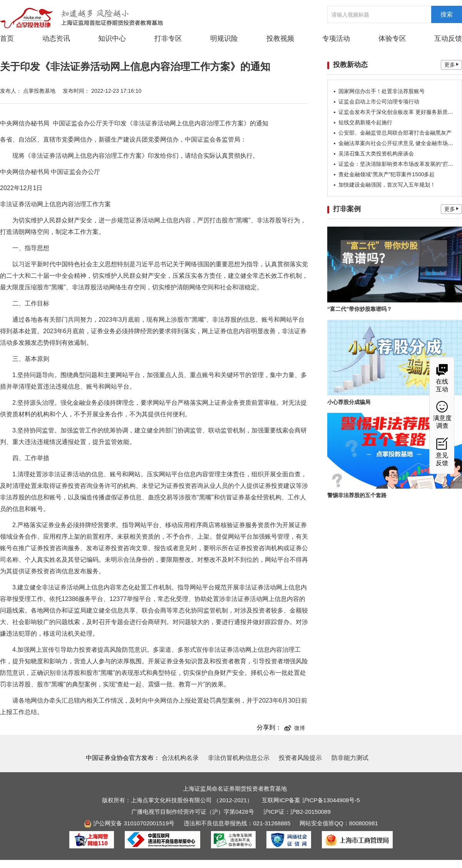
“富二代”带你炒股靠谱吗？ (360, 309)
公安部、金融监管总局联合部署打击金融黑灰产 (395, 133)
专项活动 (336, 38)
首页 (7, 38)
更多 (451, 65)
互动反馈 (448, 38)
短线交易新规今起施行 (365, 122)
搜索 (447, 14)
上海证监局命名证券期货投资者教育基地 (235, 789)
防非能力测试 (350, 758)
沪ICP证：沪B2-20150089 (297, 812)
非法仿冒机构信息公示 (239, 758)
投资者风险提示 (300, 758)
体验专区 (392, 38)
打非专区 (168, 38)
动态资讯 (56, 38)
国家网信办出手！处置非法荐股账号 (382, 91)
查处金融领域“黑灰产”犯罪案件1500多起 (387, 174)
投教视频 (280, 38)
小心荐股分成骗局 (349, 402)
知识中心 (112, 38)
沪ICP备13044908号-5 (331, 800)
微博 (295, 728)
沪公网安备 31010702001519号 (129, 823)
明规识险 (224, 38)
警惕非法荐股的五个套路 (357, 495)
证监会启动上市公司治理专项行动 (379, 102)
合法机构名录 (180, 758)
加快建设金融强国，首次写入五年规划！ (387, 185)
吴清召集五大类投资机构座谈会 (376, 154)
